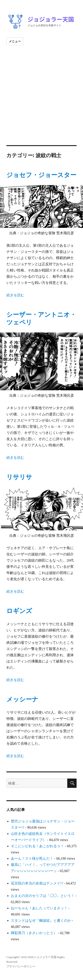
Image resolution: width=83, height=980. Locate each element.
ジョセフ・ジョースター (41, 175)
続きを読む (15, 295)
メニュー (15, 41)
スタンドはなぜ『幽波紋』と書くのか (41, 920)
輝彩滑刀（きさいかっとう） (34, 933)
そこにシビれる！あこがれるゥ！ (37, 846)
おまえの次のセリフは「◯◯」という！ (43, 896)
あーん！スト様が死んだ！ (32, 858)
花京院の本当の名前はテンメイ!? (37, 883)
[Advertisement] (41, 101)
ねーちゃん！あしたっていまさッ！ (39, 908)
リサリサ (19, 477)
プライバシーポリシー (21, 966)
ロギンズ (19, 611)
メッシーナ (22, 699)
